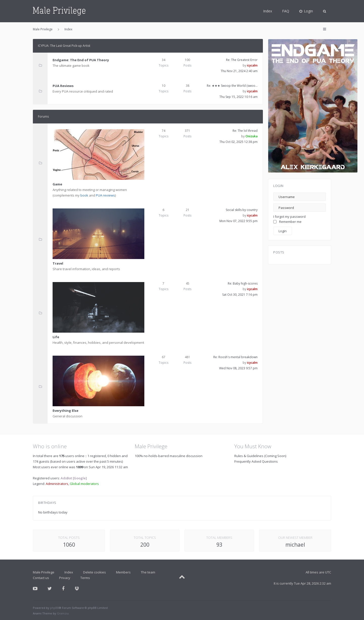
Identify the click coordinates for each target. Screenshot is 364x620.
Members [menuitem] (123, 572)
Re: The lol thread (245, 131)
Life (56, 337)
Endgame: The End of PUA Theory (81, 60)
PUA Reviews (63, 86)
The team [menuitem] (148, 572)
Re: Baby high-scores (243, 283)
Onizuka (252, 136)
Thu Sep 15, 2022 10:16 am (238, 97)
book (84, 195)
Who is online (50, 446)
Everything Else (65, 411)
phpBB (54, 608)
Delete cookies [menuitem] (95, 572)
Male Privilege (44, 572)
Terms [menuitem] (85, 578)
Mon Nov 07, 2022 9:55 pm (238, 221)
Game (57, 184)
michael (295, 545)
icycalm (252, 65)
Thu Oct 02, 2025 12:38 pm (238, 142)
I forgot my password (289, 217)
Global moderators (84, 484)
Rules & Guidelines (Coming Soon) (260, 456)
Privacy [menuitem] (65, 578)
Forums (43, 116)
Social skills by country (242, 210)
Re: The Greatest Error (242, 60)
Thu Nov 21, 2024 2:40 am (239, 71)
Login (278, 186)
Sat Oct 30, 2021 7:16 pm (240, 295)
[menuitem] (306, 11)
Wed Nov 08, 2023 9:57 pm (238, 368)
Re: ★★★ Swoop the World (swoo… (232, 86)
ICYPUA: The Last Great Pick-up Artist (64, 46)
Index (268, 11)
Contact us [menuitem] (41, 578)
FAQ (286, 11)
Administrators (57, 484)
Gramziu (63, 613)
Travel (58, 263)
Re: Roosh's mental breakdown (235, 357)
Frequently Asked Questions (256, 461)
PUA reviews (105, 195)
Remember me (287, 222)
